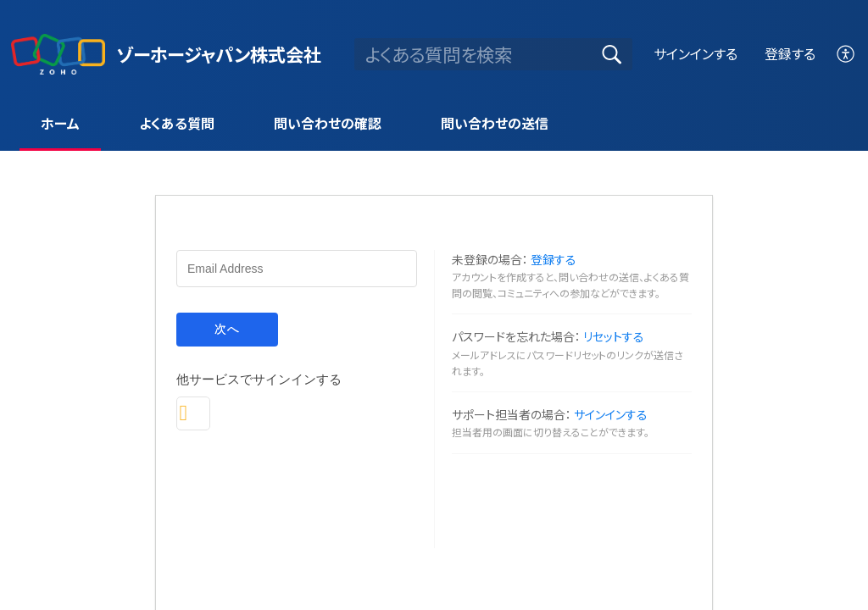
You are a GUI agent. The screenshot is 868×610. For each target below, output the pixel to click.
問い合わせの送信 (495, 123)
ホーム (60, 123)
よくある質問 (177, 123)
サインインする (696, 53)
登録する (790, 53)
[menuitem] (846, 54)
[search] (493, 54)
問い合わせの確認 (328, 123)
